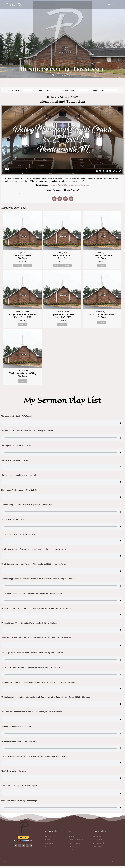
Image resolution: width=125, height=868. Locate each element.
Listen (28, 266)
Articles (72, 833)
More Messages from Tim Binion (77, 185)
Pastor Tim (15, 4)
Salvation (52, 185)
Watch (18, 266)
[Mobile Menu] (113, 5)
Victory (60, 185)
